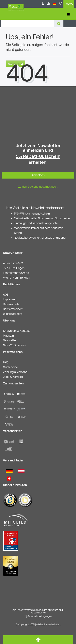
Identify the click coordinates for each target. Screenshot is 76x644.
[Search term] (27, 24)
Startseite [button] (16, 64)
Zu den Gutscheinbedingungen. (38, 187)
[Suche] (59, 24)
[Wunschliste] (61, 4)
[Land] (55, 4)
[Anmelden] (43, 4)
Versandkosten (38, 613)
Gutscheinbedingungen (40, 616)
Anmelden (38, 175)
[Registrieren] (49, 4)
